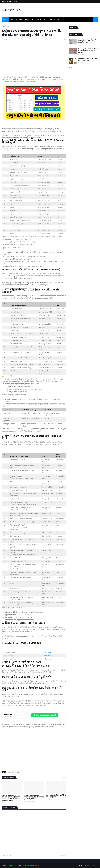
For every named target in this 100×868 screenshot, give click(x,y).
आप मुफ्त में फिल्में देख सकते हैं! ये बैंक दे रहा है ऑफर (56, 796)
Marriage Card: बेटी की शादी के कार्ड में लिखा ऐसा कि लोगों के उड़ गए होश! (88, 51)
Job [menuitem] (12, 19)
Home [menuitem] (5, 19)
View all (64, 777)
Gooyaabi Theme (33, 866)
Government (16, 772)
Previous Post (7, 856)
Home (4, 2)
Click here (48, 652)
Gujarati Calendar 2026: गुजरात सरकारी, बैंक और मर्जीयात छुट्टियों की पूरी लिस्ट (34, 797)
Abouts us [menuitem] (29, 19)
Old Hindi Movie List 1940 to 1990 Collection (87, 59)
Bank (9, 27)
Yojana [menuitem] (19, 19)
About (9, 2)
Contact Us (16, 2)
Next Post (62, 856)
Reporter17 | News (12, 10)
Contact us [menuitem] (40, 19)
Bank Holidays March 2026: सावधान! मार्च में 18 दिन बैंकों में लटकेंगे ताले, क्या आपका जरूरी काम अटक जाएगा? (11, 798)
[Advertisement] (34, 60)
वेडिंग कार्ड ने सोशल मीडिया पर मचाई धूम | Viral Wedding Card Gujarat (87, 41)
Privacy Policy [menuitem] (53, 19)
